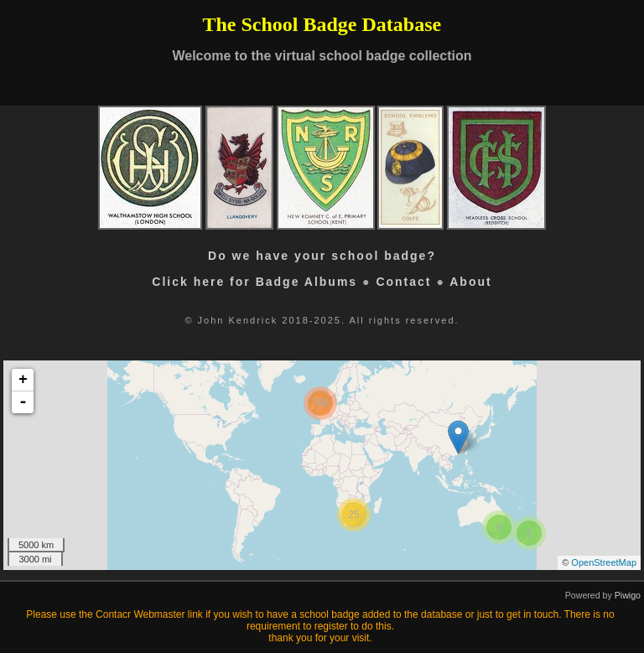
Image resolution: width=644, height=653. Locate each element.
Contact (403, 282)
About (470, 282)
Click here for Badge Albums (254, 282)
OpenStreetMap (604, 562)
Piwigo (628, 595)
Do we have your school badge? (322, 256)
